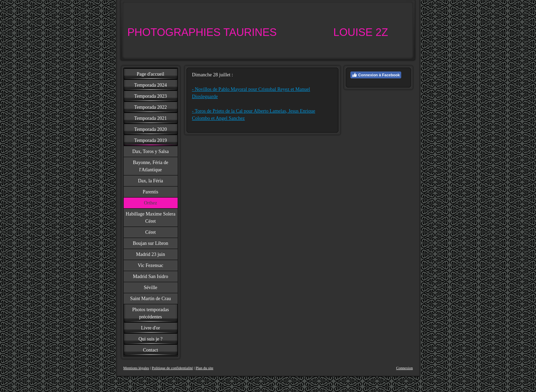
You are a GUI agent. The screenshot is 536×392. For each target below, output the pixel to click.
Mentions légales (136, 368)
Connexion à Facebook (376, 75)
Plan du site (204, 368)
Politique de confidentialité (172, 368)
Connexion (404, 368)
